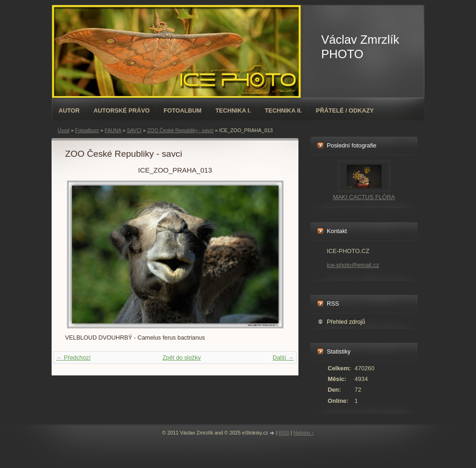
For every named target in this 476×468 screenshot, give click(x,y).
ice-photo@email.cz (353, 265)
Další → (283, 358)
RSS (284, 433)
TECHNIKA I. (233, 110)
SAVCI (134, 130)
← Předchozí (73, 358)
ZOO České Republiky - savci (181, 130)
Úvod (63, 130)
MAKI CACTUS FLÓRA (364, 197)
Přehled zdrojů (346, 322)
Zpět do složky (182, 358)
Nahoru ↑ (304, 433)
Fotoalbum (183, 110)
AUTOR (69, 110)
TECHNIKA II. (284, 110)
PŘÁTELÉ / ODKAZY (345, 110)
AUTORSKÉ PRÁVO (122, 110)
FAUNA (113, 130)
